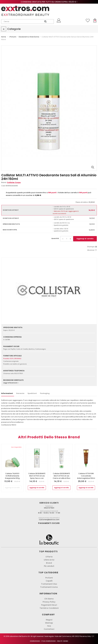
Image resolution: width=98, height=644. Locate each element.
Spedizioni (32, 393)
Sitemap (49, 623)
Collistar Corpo (14, 182)
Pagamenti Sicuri (49, 605)
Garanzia (20, 393)
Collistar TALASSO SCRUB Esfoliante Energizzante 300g (12, 476)
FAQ (49, 626)
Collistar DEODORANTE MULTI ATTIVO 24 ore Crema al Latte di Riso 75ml (61, 477)
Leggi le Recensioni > (11, 383)
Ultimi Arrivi (49, 560)
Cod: (3, 186)
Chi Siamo (49, 599)
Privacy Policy (49, 602)
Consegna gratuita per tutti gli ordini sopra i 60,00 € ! (49, 2)
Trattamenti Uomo (49, 587)
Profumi (49, 578)
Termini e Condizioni (49, 608)
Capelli (49, 581)
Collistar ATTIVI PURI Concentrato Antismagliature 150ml (86, 476)
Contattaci (49, 629)
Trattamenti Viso (49, 584)
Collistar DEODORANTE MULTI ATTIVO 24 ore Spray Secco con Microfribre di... (37, 477)
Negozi (49, 620)
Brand (49, 563)
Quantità (55, 238)
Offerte (49, 557)
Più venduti (49, 566)
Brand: (11, 182)
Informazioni (7, 393)
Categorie (14, 29)
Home (4, 37)
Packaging (45, 393)
